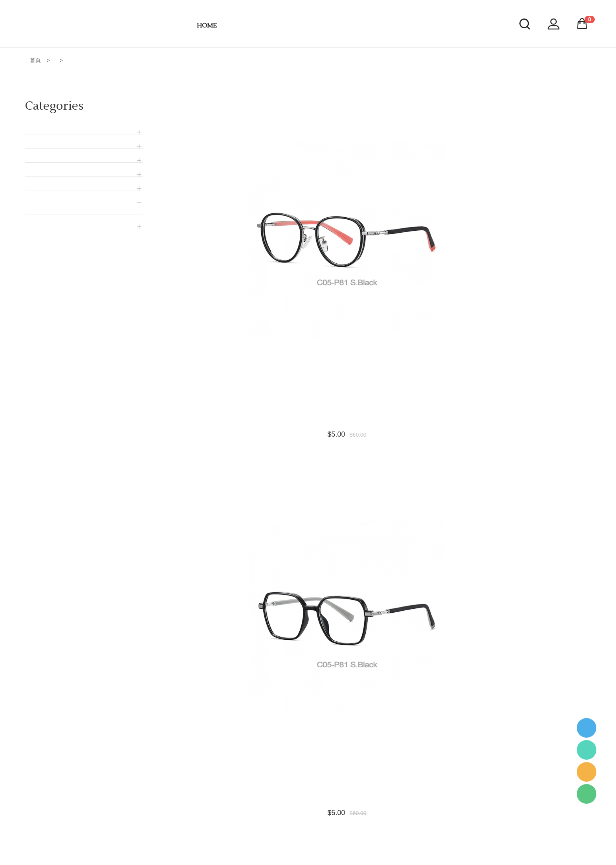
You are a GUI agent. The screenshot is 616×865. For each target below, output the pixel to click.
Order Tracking (289, 847)
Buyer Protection (291, 834)
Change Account (291, 821)
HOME (207, 26)
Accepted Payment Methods (305, 795)
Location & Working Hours (302, 808)
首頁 (35, 60)
